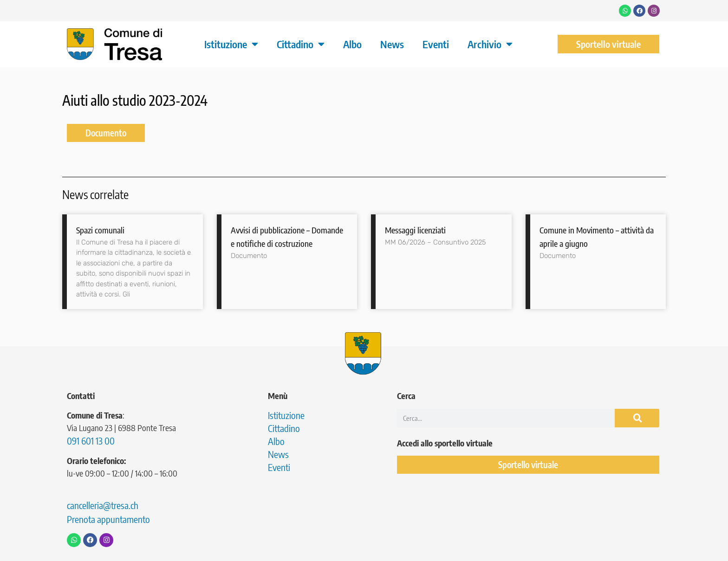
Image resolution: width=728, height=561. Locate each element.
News (392, 44)
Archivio (490, 44)
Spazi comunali (100, 230)
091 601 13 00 (91, 441)
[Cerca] (637, 418)
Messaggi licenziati (415, 230)
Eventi (436, 44)
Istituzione (231, 44)
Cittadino (301, 44)
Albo (352, 44)
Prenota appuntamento (108, 519)
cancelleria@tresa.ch (103, 505)
